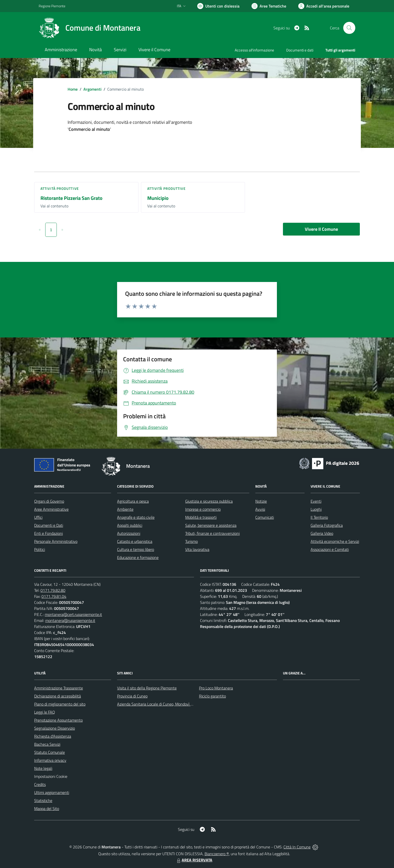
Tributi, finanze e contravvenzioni (212, 533)
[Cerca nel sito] (349, 28)
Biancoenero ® (217, 854)
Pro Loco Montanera (216, 688)
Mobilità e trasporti (201, 517)
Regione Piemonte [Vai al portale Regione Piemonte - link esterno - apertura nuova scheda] (52, 6)
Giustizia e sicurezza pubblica (209, 501)
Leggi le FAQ (45, 712)
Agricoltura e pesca (133, 501)
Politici (40, 549)
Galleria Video (322, 533)
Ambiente (125, 509)
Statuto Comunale (50, 752)
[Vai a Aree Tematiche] (269, 6)
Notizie (261, 501)
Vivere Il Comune (321, 229)
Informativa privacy (50, 760)
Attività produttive (60, 188)
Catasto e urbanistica (135, 541)
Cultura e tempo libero (136, 549)
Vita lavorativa (197, 549)
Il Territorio (319, 517)
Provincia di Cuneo (132, 696)
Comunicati (265, 517)
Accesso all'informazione (254, 50)
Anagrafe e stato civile (136, 517)
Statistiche (43, 800)
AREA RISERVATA (194, 860)
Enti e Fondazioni (48, 533)
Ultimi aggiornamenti (52, 792)
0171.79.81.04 (54, 596)
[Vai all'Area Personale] (324, 6)
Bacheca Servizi (47, 744)
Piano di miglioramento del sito (60, 704)
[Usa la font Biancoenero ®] (218, 6)
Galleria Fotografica (327, 525)
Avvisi (260, 509)
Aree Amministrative (51, 509)
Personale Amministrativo (56, 541)
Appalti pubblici (130, 525)
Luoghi (316, 509)
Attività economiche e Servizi (335, 541)
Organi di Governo (49, 501)
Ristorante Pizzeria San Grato (71, 198)
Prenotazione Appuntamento (58, 720)
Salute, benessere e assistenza (211, 525)
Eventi (316, 501)
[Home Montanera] (90, 28)
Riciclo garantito (212, 696)
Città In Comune (297, 847)
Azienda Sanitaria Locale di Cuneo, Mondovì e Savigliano (164, 704)
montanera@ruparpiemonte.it (70, 620)
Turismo (191, 541)
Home (73, 89)
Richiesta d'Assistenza (53, 736)
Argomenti (92, 89)
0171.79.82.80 (53, 590)
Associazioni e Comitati (330, 549)
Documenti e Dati (49, 525)
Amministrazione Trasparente (59, 688)
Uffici (38, 517)
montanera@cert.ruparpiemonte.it (73, 614)
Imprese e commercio (203, 509)
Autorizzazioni (129, 533)
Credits (40, 784)
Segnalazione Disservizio (55, 728)
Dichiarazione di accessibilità (58, 696)
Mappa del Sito (47, 808)
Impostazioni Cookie (51, 776)
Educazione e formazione (138, 557)
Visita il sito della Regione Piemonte (147, 688)
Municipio (158, 198)
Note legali (43, 768)
